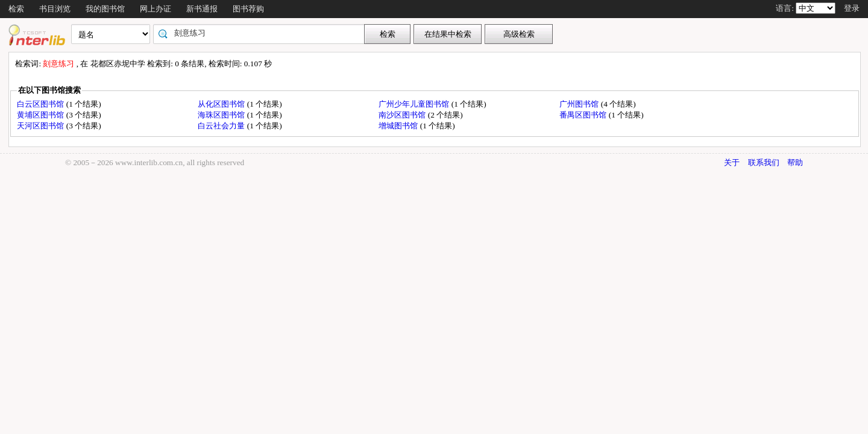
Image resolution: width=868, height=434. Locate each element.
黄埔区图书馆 (41, 115)
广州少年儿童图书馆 (415, 104)
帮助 (795, 162)
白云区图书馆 (41, 104)
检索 (16, 9)
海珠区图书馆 (222, 115)
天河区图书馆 (41, 126)
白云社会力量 (222, 126)
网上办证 (156, 9)
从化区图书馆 (222, 104)
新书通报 (202, 9)
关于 (732, 162)
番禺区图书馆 (584, 115)
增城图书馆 (399, 126)
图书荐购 (248, 9)
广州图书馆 (580, 104)
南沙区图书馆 (403, 115)
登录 (852, 8)
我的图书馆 (105, 9)
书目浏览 (55, 9)
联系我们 (764, 162)
